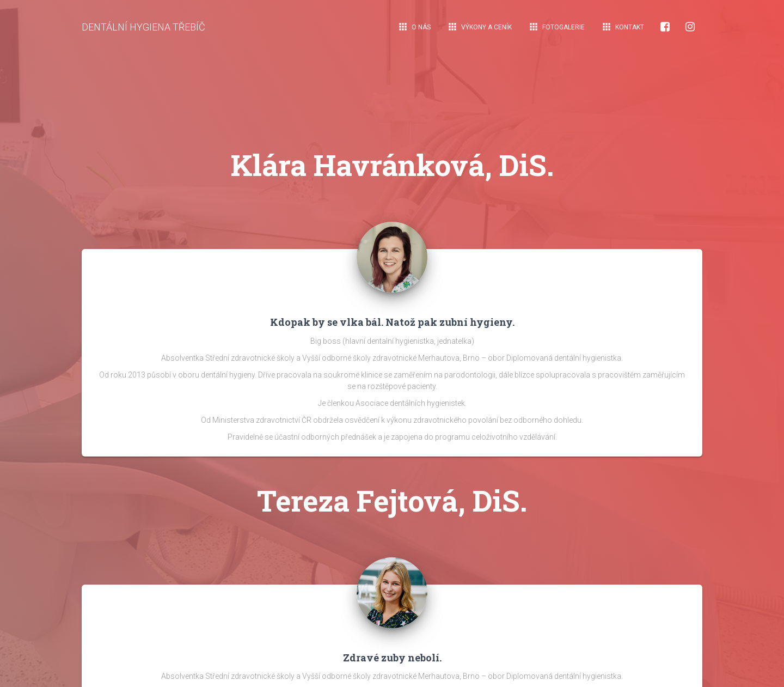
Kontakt (623, 27)
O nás (414, 27)
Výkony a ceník (479, 27)
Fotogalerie (556, 27)
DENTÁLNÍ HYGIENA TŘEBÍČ (143, 27)
